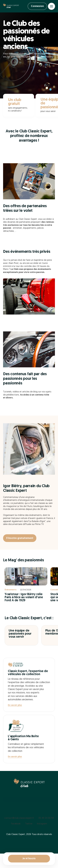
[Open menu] (52, 6)
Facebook (16, 824)
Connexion (37, 6)
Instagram (42, 824)
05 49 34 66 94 (46, 818)
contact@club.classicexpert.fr (19, 818)
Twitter (29, 824)
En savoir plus (15, 705)
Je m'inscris (29, 859)
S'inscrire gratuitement (20, 538)
